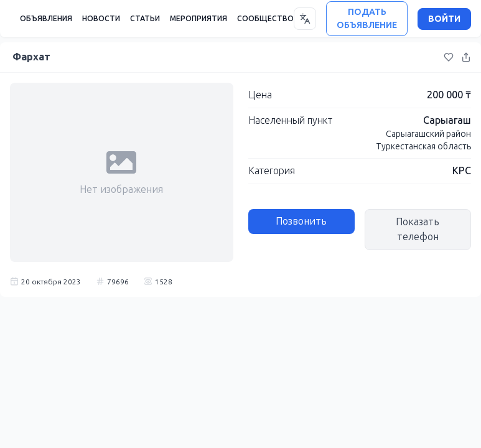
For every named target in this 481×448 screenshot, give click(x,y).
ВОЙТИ (444, 19)
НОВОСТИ (101, 19)
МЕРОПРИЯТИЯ (198, 19)
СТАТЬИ (145, 19)
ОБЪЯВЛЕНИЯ (46, 19)
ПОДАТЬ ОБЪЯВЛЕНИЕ (367, 19)
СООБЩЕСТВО (265, 19)
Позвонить (301, 221)
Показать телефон (418, 229)
